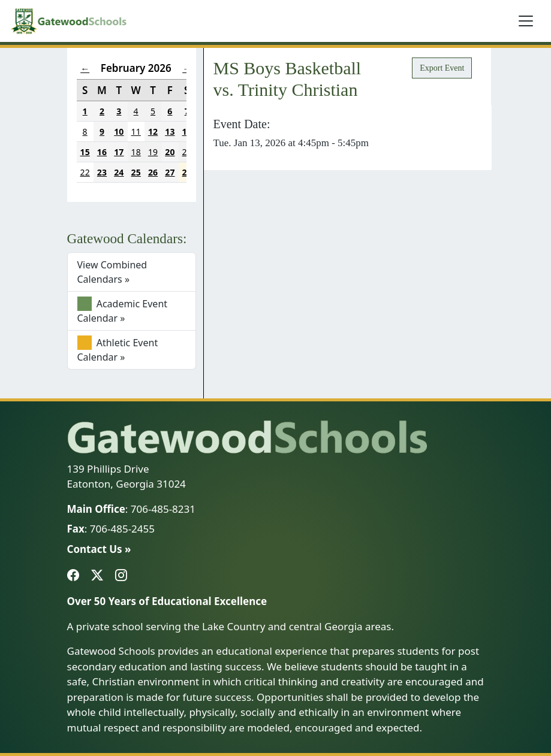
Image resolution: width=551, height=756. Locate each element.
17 (119, 152)
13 (170, 131)
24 (119, 172)
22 (85, 172)
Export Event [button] (442, 68)
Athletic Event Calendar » (118, 350)
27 (170, 172)
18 (136, 152)
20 (170, 152)
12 (153, 131)
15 (85, 152)
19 (153, 152)
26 (153, 172)
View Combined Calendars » (112, 272)
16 (102, 152)
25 (136, 172)
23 (102, 172)
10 (119, 131)
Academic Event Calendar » (123, 311)
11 (136, 131)
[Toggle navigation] (526, 21)
